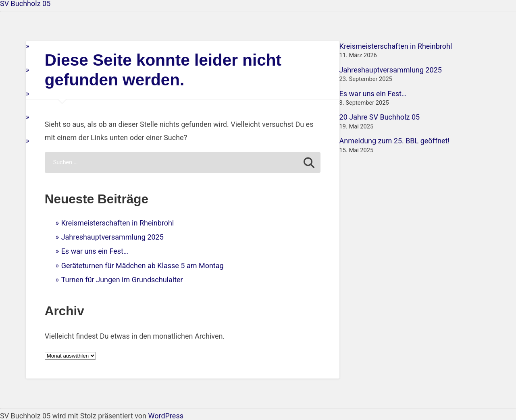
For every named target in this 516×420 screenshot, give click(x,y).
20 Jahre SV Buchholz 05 (380, 117)
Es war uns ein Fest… (95, 251)
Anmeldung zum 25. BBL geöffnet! (395, 141)
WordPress (166, 416)
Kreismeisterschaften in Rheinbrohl (118, 223)
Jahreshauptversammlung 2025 (112, 237)
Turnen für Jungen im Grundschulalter (122, 280)
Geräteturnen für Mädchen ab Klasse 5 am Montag (143, 266)
